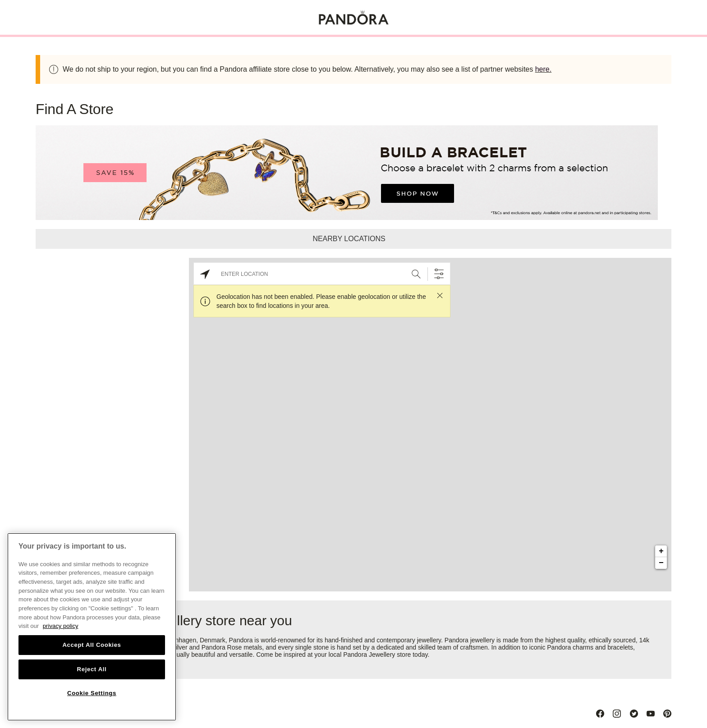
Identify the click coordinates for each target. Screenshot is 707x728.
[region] (92, 627)
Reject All (92, 669)
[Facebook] (600, 714)
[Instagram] (617, 714)
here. (543, 69)
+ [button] (661, 551)
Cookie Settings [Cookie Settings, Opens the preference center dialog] (92, 693)
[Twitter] (634, 714)
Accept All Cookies (92, 645)
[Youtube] (651, 714)
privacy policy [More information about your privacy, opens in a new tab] (61, 626)
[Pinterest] (667, 714)
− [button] (661, 563)
